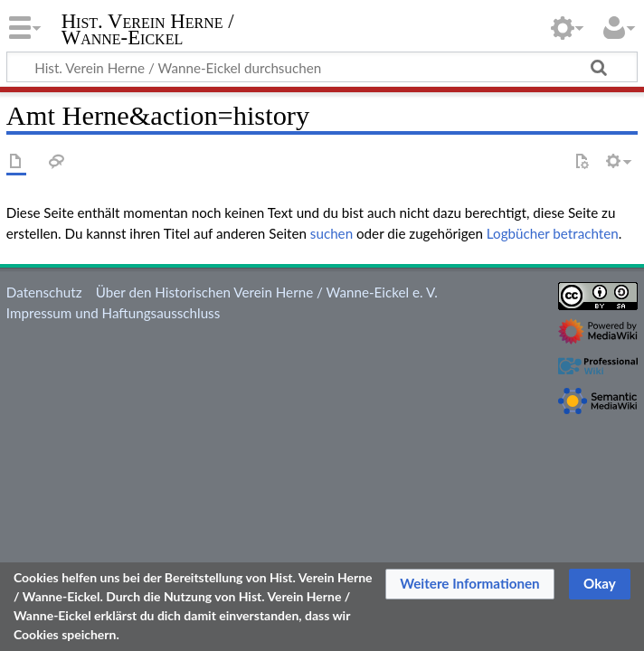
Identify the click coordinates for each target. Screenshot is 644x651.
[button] (470, 584)
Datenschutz (44, 292)
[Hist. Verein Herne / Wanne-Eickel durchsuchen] (322, 67)
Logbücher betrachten (553, 233)
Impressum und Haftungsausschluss (113, 313)
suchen (331, 233)
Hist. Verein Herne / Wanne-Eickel (148, 30)
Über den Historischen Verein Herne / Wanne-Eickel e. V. (267, 292)
